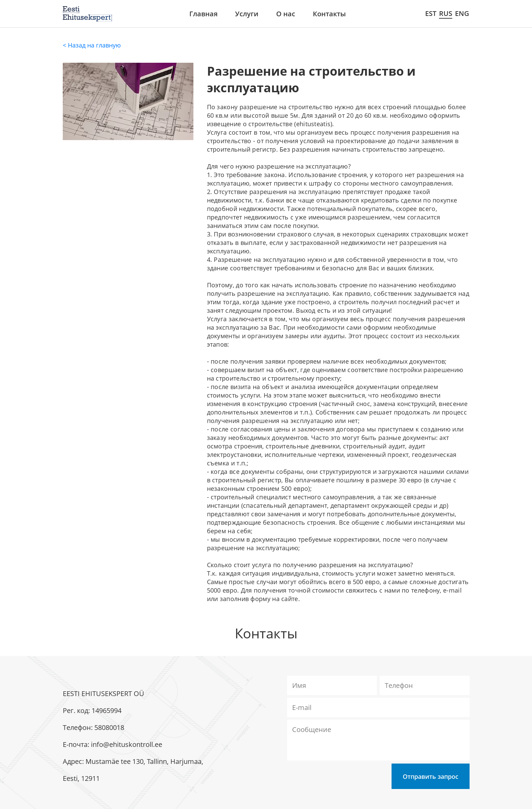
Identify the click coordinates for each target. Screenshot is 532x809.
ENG (462, 13)
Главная (203, 14)
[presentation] (339, 777)
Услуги (247, 14)
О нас (286, 14)
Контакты (329, 14)
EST (431, 13)
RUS (446, 13)
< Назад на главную (92, 45)
